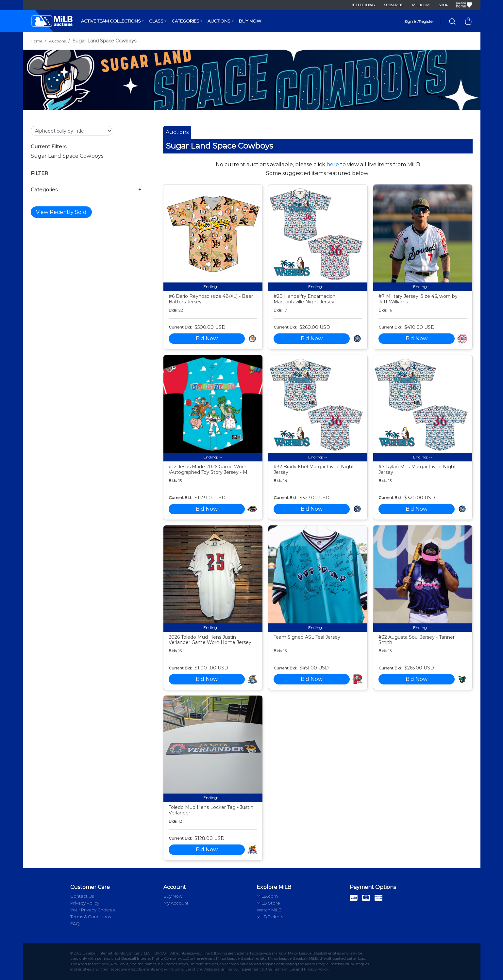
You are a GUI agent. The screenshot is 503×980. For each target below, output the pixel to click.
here (333, 164)
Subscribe (394, 5)
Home (36, 41)
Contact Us (82, 896)
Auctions (219, 21)
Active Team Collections (111, 21)
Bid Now (207, 338)
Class (156, 21)
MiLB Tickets (270, 917)
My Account (176, 903)
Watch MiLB (269, 910)
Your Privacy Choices (92, 910)
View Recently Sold (61, 212)
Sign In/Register (419, 21)
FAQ (75, 924)
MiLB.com (421, 5)
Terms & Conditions (91, 917)
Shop (443, 5)
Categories (185, 21)
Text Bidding (363, 5)
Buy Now (250, 21)
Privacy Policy (85, 903)
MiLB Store (268, 903)
